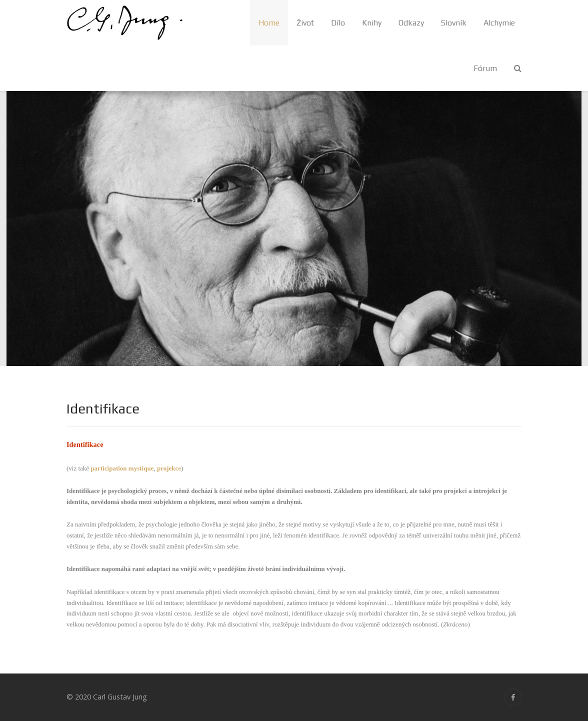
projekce (169, 468)
